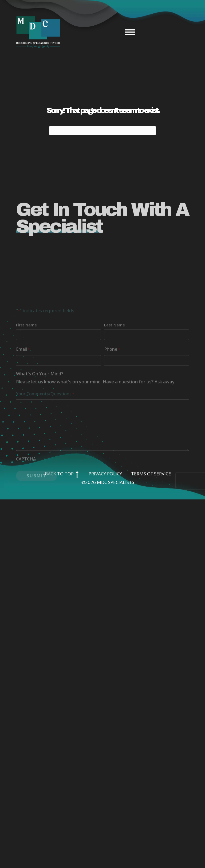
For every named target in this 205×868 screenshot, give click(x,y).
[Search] (102, 131)
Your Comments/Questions (45, 430)
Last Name (115, 361)
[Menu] (130, 32)
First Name (26, 361)
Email (23, 386)
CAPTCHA (26, 495)
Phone (112, 386)
